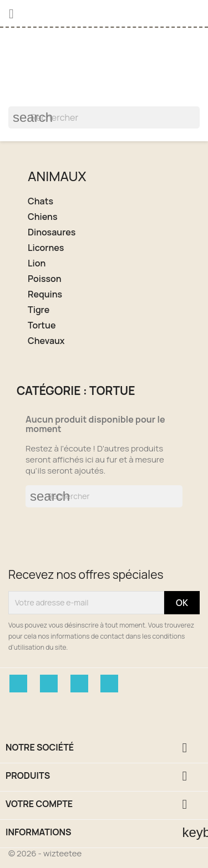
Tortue (42, 325)
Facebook (18, 684)
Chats (40, 201)
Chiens (42, 217)
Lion (37, 263)
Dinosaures (52, 232)
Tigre (39, 310)
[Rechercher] (104, 117)
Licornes (46, 248)
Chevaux (46, 341)
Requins (45, 294)
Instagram (109, 684)
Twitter (49, 684)
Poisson (45, 279)
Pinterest (79, 684)
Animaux (57, 176)
